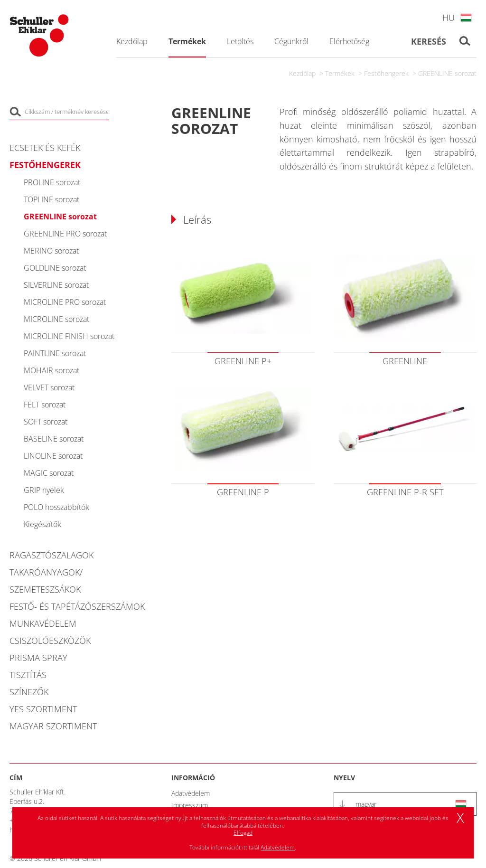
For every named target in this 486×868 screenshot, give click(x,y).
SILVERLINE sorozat (56, 285)
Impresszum (190, 805)
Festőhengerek (386, 73)
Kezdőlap (302, 73)
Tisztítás (28, 675)
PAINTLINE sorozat (55, 353)
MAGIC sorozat (49, 473)
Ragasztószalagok (51, 555)
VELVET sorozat (49, 387)
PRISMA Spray (38, 658)
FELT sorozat (45, 405)
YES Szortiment (43, 709)
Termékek (340, 73)
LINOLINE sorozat (53, 456)
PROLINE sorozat (52, 182)
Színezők (29, 692)
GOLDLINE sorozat (55, 268)
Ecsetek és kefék (45, 148)
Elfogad (243, 833)
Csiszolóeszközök (50, 641)
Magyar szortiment (53, 726)
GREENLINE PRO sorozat (65, 234)
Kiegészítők (42, 524)
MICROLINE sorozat (56, 319)
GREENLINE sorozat (447, 73)
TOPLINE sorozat (51, 199)
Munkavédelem (43, 623)
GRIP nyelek (44, 490)
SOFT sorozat (46, 422)
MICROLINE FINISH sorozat (69, 336)
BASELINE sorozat (54, 439)
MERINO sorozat (51, 251)
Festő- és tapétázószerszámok (77, 606)
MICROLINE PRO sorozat (65, 302)
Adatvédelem (191, 793)
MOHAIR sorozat (51, 370)
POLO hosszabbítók (56, 507)
